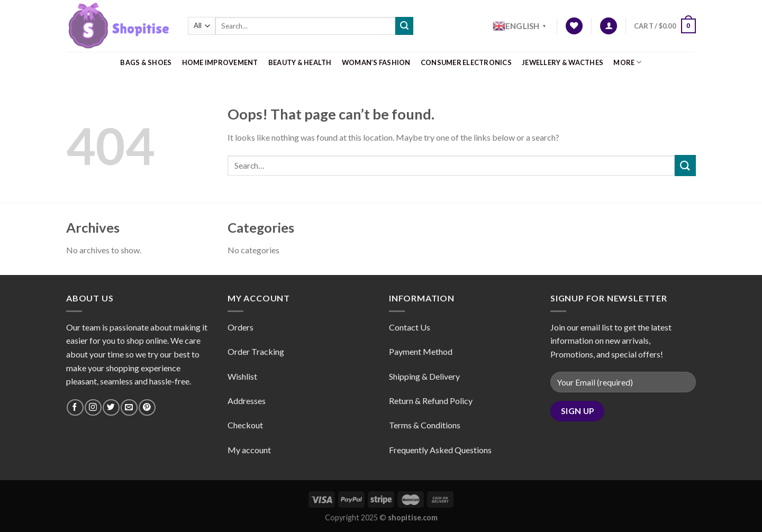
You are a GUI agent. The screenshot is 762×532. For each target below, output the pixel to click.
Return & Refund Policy (431, 401)
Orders (241, 327)
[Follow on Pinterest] (147, 407)
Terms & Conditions (425, 425)
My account (249, 450)
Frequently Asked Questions (440, 450)
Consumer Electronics (466, 62)
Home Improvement (220, 62)
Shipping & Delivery (424, 376)
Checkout (245, 425)
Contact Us (410, 327)
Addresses (247, 401)
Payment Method (421, 351)
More (627, 62)
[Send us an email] (129, 407)
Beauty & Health (300, 62)
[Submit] (404, 26)
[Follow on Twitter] (111, 407)
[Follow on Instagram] (93, 407)
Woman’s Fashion (376, 62)
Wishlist (242, 376)
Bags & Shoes (146, 62)
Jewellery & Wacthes (563, 62)
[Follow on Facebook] (75, 407)
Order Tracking (256, 351)
